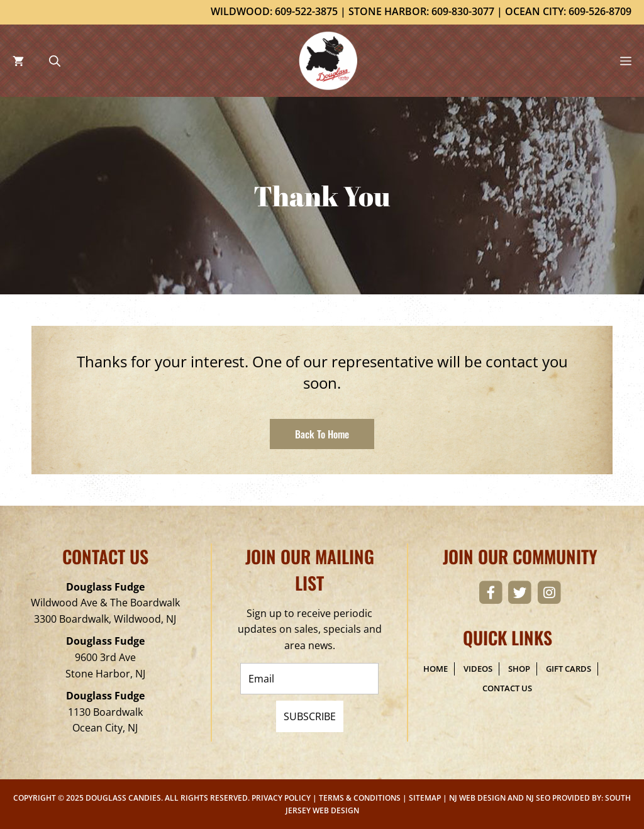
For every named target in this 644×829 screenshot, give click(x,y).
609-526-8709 (600, 11)
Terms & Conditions (360, 798)
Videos (478, 669)
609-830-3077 (463, 11)
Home (436, 669)
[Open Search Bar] (55, 61)
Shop (519, 669)
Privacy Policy (281, 798)
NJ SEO (538, 798)
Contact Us (507, 688)
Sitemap (425, 798)
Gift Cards (569, 669)
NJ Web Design (477, 798)
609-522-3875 (306, 11)
